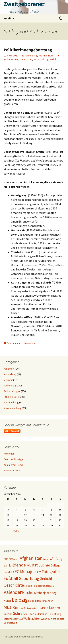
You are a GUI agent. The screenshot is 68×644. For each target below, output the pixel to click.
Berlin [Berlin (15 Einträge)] (6, 566)
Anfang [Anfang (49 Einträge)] (57, 558)
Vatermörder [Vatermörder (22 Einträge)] (10, 619)
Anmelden (9, 454)
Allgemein (9, 369)
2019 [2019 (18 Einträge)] (6, 559)
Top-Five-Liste (46, 56)
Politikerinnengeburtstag (28, 50)
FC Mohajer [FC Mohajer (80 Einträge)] (25, 571)
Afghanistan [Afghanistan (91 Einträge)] (31, 558)
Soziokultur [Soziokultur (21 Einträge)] (36, 614)
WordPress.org (12, 470)
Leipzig (45, 59)
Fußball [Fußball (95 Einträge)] (11, 578)
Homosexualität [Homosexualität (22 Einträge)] (41, 586)
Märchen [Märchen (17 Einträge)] (19, 608)
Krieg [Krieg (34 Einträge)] (53, 593)
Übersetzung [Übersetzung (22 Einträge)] (10, 623)
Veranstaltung (11, 402)
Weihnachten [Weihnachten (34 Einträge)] (32, 619)
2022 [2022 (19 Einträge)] (11, 559)
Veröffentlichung (13, 408)
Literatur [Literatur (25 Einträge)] (40, 601)
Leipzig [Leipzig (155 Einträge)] (20, 600)
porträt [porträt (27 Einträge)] (56, 608)
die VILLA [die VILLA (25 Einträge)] (9, 572)
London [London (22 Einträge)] (49, 601)
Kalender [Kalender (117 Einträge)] (13, 592)
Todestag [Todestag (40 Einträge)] (55, 614)
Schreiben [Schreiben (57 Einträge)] (21, 613)
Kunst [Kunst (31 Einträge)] (7, 601)
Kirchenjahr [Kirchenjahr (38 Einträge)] (42, 593)
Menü (7, 18)
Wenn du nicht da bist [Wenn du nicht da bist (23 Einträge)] (52, 619)
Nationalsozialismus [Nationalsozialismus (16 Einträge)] (33, 608)
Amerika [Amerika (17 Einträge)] (47, 559)
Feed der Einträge (13, 459)
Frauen (15, 59)
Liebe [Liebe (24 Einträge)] (31, 601)
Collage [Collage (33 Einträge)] (56, 565)
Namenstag (31, 56)
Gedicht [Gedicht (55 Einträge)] (46, 579)
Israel (37, 59)
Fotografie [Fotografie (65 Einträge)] (51, 572)
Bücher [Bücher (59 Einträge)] (44, 565)
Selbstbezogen (12, 391)
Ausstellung (10, 374)
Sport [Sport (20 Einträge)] (45, 614)
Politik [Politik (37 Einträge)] (46, 608)
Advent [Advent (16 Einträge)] (16, 559)
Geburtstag (26, 59)
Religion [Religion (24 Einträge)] (8, 614)
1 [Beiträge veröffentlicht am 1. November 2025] (51, 504)
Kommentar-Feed (13, 465)
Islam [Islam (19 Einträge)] (52, 586)
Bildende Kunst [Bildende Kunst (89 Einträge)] (23, 565)
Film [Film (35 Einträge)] (38, 572)
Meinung (8, 380)
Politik (53, 59)
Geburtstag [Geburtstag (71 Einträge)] (29, 578)
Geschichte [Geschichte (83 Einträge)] (14, 585)
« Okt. (16, 531)
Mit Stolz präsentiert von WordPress (23, 637)
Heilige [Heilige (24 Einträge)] (28, 586)
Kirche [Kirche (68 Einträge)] (28, 592)
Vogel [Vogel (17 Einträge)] (20, 619)
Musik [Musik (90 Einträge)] (9, 607)
